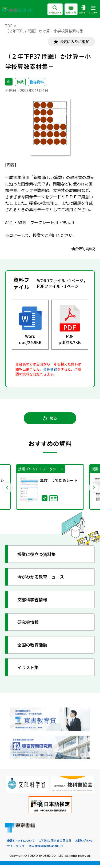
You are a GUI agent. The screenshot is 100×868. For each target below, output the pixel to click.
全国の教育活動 (34, 647)
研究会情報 (29, 625)
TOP (9, 26)
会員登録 (50, 369)
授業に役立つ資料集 (39, 557)
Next (93, 489)
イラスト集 (29, 670)
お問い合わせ (84, 843)
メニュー (93, 10)
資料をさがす (55, 10)
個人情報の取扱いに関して (46, 849)
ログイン (83, 10)
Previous (7, 489)
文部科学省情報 (34, 602)
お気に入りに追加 (73, 42)
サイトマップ (16, 849)
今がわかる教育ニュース (43, 579)
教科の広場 (71, 10)
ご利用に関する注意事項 (55, 843)
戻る (50, 420)
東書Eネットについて (21, 843)
